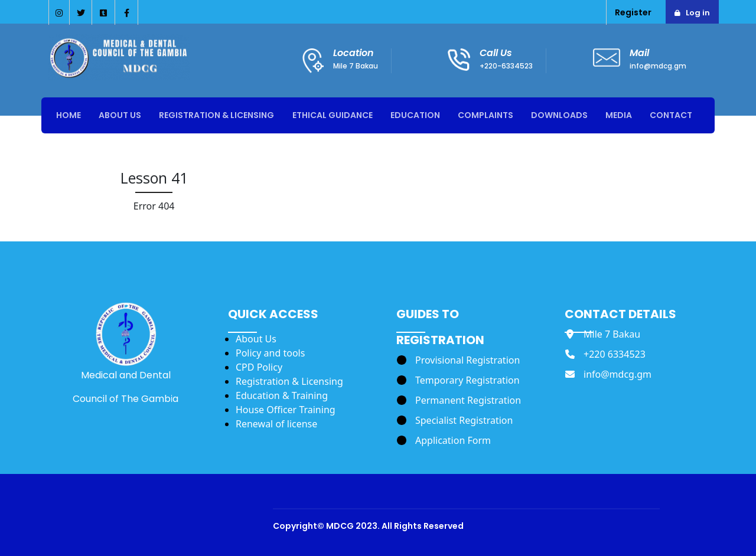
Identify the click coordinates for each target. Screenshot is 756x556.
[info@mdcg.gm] (608, 374)
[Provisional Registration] (458, 360)
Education (415, 115)
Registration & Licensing (216, 115)
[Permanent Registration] (459, 400)
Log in (698, 13)
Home (69, 115)
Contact (671, 115)
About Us (120, 115)
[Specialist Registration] (455, 420)
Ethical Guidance (333, 115)
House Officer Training (286, 410)
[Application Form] (444, 440)
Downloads (559, 115)
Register (633, 12)
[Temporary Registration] (458, 380)
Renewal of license (276, 424)
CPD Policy (259, 367)
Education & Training (282, 395)
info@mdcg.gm (658, 66)
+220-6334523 (506, 66)
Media (619, 115)
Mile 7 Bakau (356, 66)
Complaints (485, 115)
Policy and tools (270, 353)
